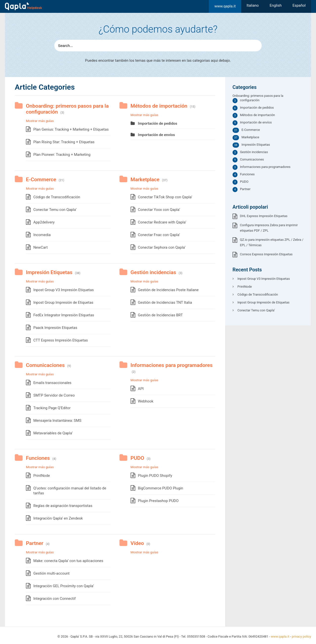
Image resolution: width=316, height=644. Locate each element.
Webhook (146, 401)
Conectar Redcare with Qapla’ (162, 222)
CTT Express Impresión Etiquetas (61, 340)
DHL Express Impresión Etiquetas (264, 216)
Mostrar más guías (40, 121)
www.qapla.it (225, 6)
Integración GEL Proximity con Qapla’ (64, 586)
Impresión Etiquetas (49, 272)
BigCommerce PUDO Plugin (161, 488)
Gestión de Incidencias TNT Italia (165, 302)
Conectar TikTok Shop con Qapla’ (165, 197)
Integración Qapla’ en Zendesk (58, 518)
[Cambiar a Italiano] (253, 5)
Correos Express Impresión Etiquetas (266, 254)
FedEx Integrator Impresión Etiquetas (64, 315)
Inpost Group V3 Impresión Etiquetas (64, 290)
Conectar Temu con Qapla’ (55, 210)
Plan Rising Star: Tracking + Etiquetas (64, 142)
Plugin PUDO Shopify (155, 476)
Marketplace (145, 180)
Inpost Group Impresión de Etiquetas (63, 302)
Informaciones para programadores (172, 365)
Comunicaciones (45, 365)
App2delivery (44, 222)
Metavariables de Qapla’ (53, 433)
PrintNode (42, 476)
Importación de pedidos (158, 123)
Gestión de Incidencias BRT (160, 315)
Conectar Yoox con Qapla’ (159, 210)
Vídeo (137, 543)
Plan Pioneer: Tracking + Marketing (62, 155)
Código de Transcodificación (57, 197)
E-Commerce (41, 180)
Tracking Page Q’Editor (52, 408)
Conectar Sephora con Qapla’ (162, 247)
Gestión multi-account (51, 573)
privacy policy (301, 636)
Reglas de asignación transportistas (63, 506)
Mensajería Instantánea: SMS (57, 421)
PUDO (137, 458)
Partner (35, 543)
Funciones (38, 458)
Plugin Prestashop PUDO (158, 501)
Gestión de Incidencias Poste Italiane (168, 290)
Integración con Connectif (55, 599)
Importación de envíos (157, 135)
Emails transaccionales (52, 383)
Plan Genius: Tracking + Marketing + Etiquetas (71, 129)
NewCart (40, 247)
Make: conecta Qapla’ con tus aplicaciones (68, 561)
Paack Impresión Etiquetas (55, 328)
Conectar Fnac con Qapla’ (159, 235)
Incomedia (42, 235)
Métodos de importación (159, 106)
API (141, 389)
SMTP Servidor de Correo (54, 395)
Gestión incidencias (153, 272)
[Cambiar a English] (276, 5)
